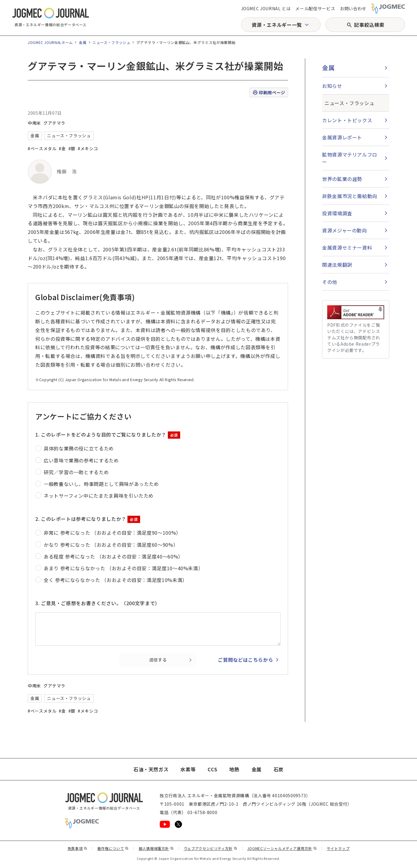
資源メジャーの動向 (345, 230)
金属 (83, 42)
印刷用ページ (269, 93)
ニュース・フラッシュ (111, 42)
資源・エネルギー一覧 (277, 25)
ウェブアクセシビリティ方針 (211, 848)
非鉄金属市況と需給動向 (350, 196)
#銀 (72, 148)
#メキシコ (88, 148)
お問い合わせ (353, 8)
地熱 (234, 769)
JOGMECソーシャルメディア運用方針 (282, 848)
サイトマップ (338, 848)
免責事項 (77, 848)
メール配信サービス (315, 8)
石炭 (279, 769)
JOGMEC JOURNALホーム (50, 42)
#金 (62, 148)
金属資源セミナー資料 (347, 247)
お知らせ (332, 86)
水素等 (188, 769)
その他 (330, 282)
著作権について (113, 848)
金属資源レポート (342, 137)
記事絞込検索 (369, 25)
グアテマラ (54, 123)
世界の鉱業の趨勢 (342, 179)
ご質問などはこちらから (245, 660)
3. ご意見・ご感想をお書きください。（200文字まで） (98, 603)
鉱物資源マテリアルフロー (350, 158)
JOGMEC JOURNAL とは (266, 8)
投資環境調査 (337, 213)
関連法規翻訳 (337, 265)
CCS (212, 769)
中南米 (34, 123)
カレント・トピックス (347, 120)
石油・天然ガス (151, 769)
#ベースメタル (42, 148)
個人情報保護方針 (156, 848)
